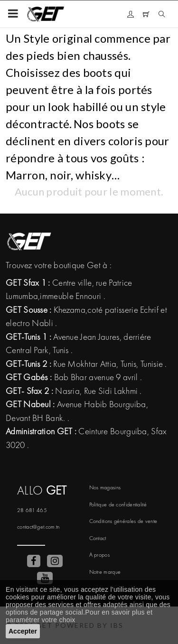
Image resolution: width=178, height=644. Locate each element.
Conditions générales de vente (123, 521)
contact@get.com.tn (38, 527)
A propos (99, 555)
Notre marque (105, 572)
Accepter (23, 631)
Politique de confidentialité (118, 504)
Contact (98, 538)
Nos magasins (105, 487)
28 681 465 (32, 510)
